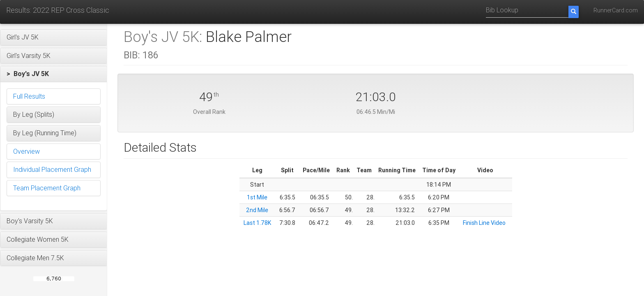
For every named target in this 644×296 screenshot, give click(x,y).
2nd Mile (257, 210)
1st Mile (257, 197)
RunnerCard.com (616, 10)
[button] (54, 37)
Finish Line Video (484, 223)
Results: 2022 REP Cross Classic (58, 10)
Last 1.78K (257, 223)
